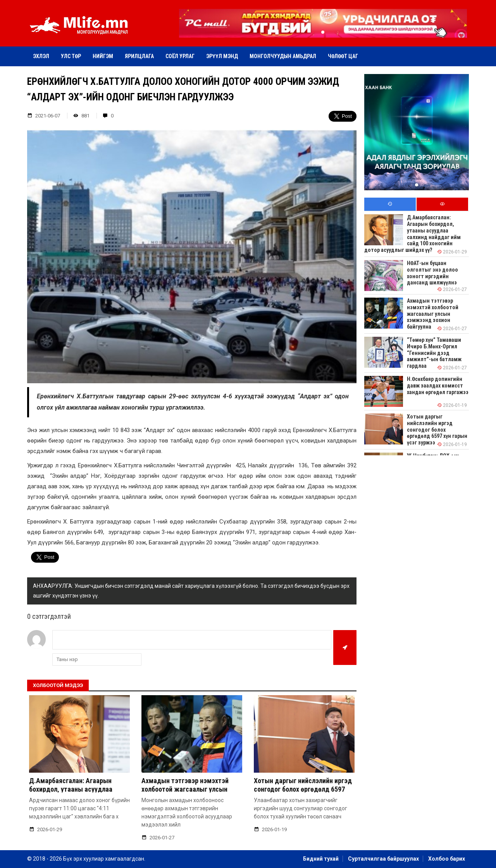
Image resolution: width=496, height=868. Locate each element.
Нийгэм (103, 56)
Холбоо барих (447, 859)
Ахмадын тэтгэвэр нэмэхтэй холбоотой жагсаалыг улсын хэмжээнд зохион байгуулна (185, 789)
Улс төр (71, 56)
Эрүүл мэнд (222, 56)
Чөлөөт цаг (343, 56)
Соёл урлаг (180, 56)
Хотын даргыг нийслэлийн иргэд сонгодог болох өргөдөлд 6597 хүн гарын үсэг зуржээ (303, 789)
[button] (323, 32)
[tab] (390, 204)
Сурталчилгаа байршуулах (383, 859)
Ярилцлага (139, 56)
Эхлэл (41, 56)
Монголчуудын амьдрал (283, 56)
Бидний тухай (321, 859)
